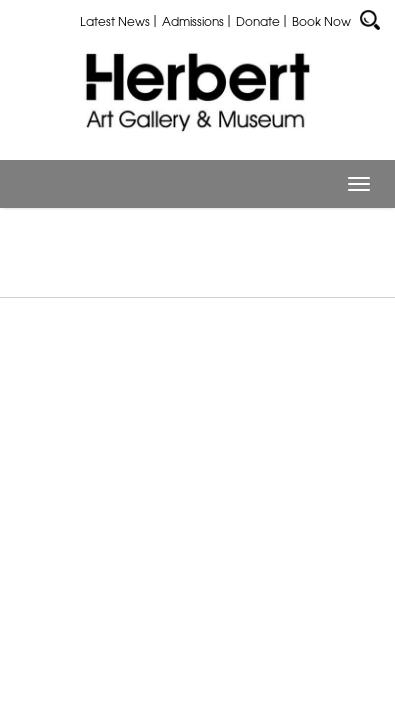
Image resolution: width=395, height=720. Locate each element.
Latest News (115, 21)
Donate (258, 21)
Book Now (321, 21)
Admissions (193, 21)
